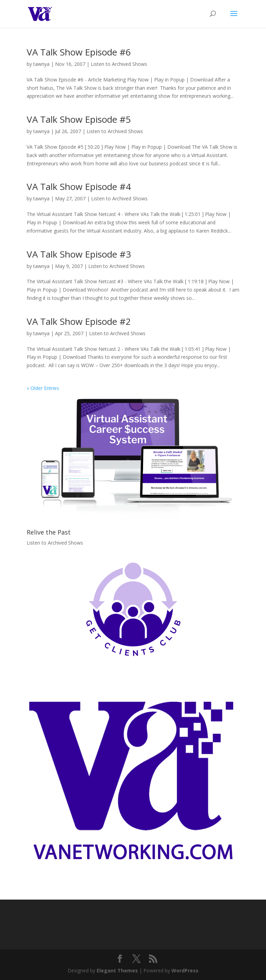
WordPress (185, 970)
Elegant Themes (117, 970)
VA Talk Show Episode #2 (79, 321)
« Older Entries (43, 388)
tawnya (41, 64)
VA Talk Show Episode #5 (79, 119)
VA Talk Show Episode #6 (79, 52)
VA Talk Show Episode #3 (79, 254)
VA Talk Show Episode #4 (79, 187)
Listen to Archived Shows (119, 64)
